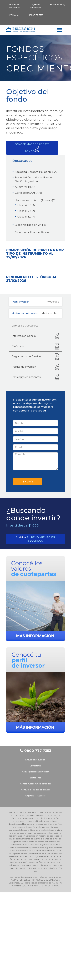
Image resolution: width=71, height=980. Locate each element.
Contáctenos (35, 853)
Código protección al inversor (35, 859)
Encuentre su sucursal (35, 847)
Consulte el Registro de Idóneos (35, 877)
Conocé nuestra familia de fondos (35, 871)
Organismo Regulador (35, 883)
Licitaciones (35, 865)
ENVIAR (28, 569)
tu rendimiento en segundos (35, 626)
